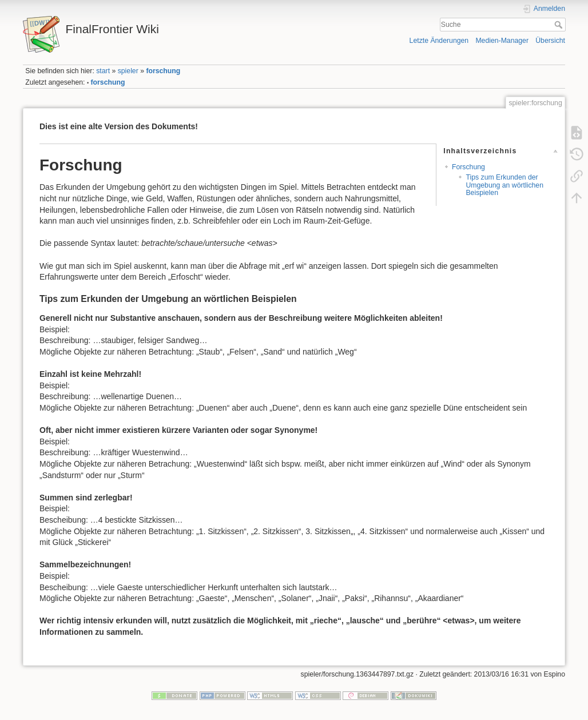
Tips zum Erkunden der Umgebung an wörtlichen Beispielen (504, 185)
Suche (560, 25)
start (103, 71)
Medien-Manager (502, 41)
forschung (163, 71)
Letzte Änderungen (439, 41)
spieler (128, 71)
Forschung (468, 167)
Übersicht (550, 41)
